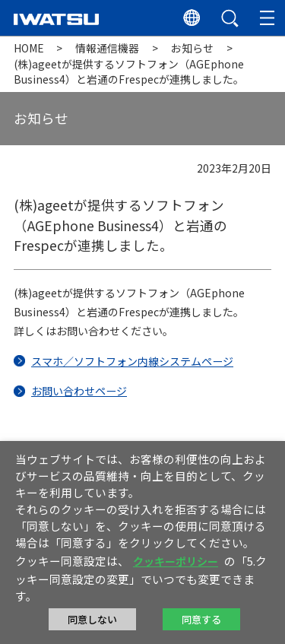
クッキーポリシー (176, 561)
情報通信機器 (107, 48)
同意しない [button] (92, 619)
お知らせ (192, 48)
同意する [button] (201, 619)
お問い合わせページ (79, 391)
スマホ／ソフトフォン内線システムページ (132, 361)
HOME (29, 48)
